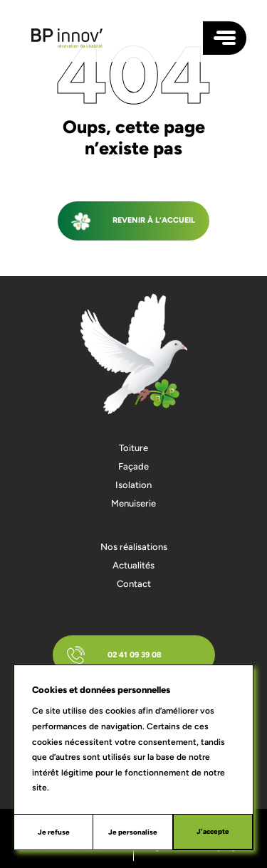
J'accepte (213, 831)
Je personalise (133, 832)
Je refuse (54, 832)
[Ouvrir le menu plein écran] (225, 38)
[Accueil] (67, 38)
